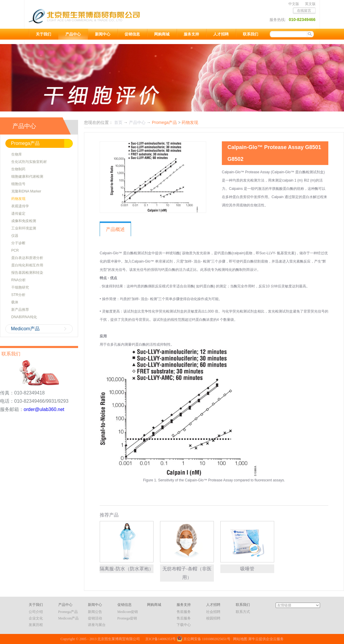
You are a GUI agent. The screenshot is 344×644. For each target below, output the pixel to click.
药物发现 (190, 122)
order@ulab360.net (44, 409)
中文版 (294, 4)
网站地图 (239, 639)
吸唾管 (247, 569)
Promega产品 (164, 122)
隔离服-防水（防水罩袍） (126, 569)
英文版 (310, 4)
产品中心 (137, 122)
